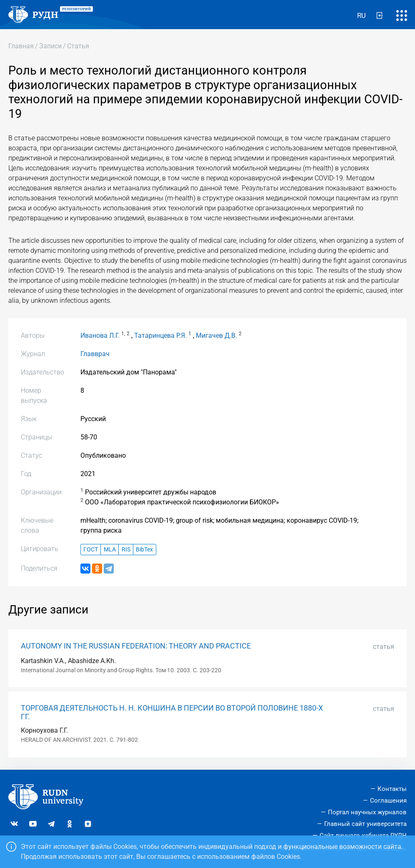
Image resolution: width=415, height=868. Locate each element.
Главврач (95, 354)
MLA (110, 550)
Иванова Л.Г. (100, 335)
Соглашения (388, 801)
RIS (126, 550)
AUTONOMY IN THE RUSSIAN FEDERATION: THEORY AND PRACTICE (136, 646)
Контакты (392, 789)
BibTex (144, 550)
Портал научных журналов (367, 812)
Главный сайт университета (365, 824)
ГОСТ (91, 550)
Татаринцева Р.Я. (160, 335)
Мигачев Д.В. (216, 335)
